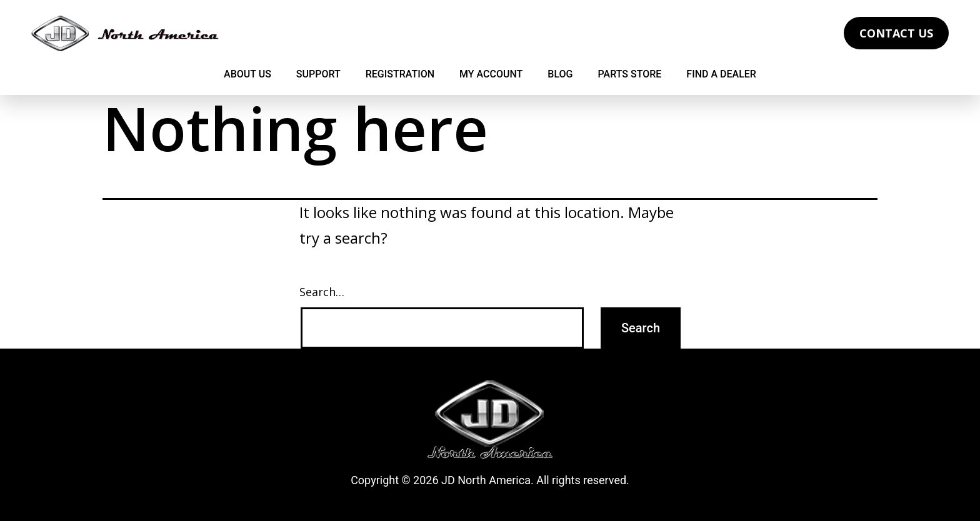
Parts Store (630, 74)
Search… (322, 292)
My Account (491, 74)
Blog (560, 74)
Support (318, 74)
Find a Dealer (721, 74)
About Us (247, 74)
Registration (400, 74)
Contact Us (896, 33)
